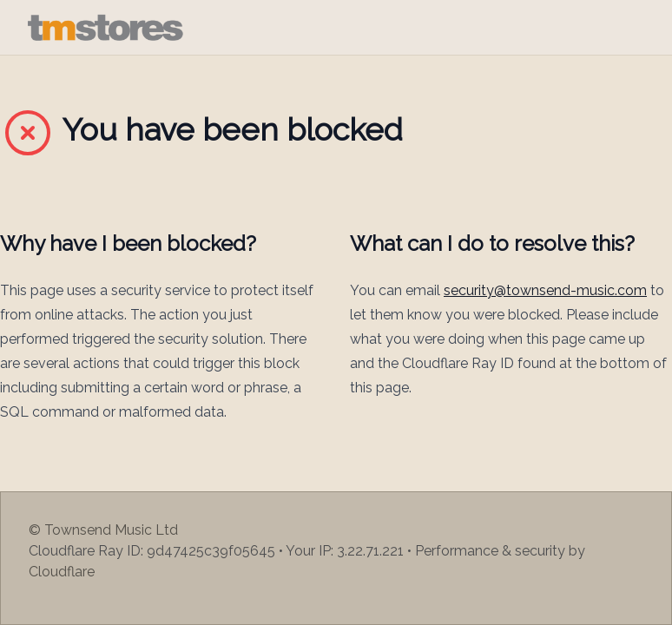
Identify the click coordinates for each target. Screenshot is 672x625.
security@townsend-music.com (545, 290)
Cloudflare (62, 572)
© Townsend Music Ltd (103, 530)
